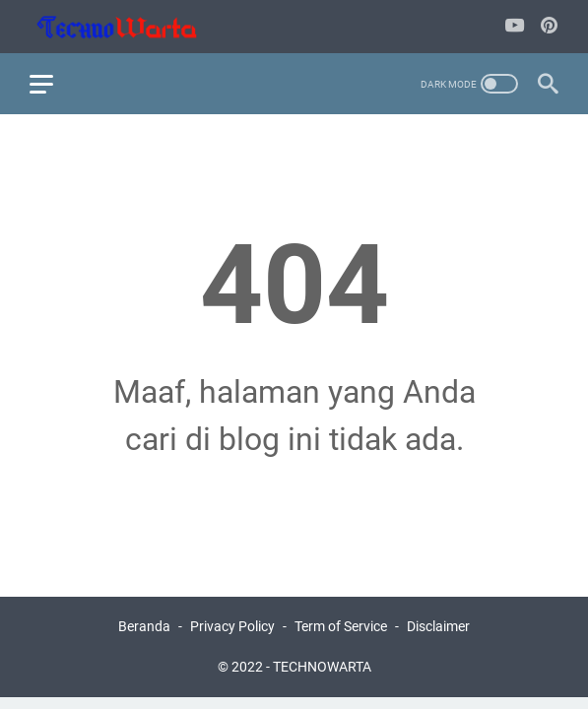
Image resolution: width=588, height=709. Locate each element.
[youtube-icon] (515, 27)
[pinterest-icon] (549, 27)
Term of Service (341, 626)
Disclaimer (438, 626)
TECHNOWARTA (322, 667)
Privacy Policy (232, 626)
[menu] (53, 84)
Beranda (144, 626)
